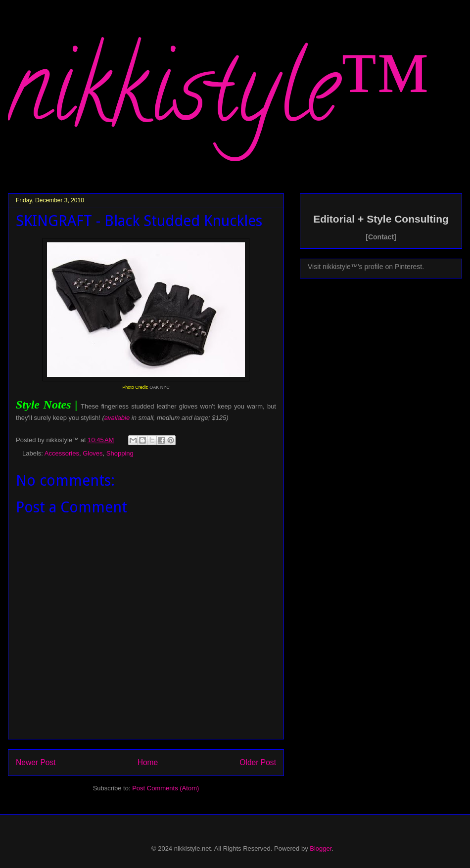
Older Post (258, 762)
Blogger (321, 848)
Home (148, 762)
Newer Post (36, 762)
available (117, 418)
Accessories (62, 453)
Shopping (120, 453)
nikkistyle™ (219, 99)
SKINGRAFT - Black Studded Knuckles (139, 221)
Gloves (93, 453)
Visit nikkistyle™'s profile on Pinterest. (366, 267)
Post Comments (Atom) (165, 788)
